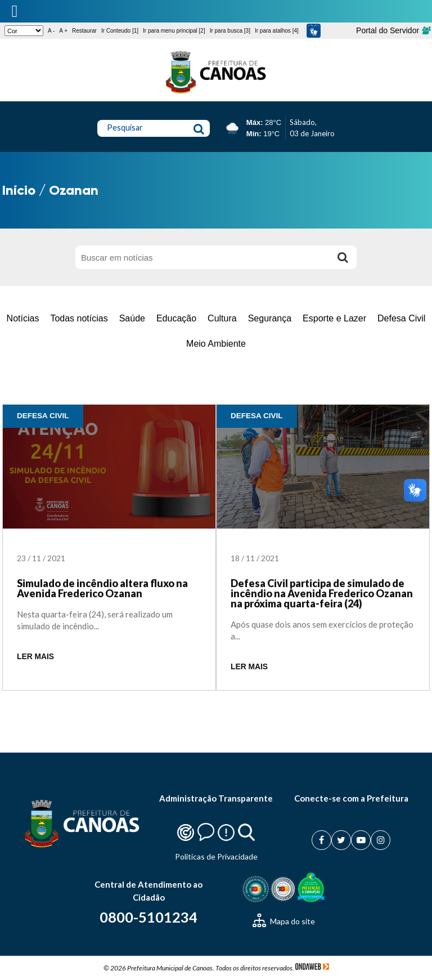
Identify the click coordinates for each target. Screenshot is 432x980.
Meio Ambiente (216, 344)
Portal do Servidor (393, 30)
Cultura (222, 318)
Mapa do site (284, 921)
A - (51, 31)
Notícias (23, 318)
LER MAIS (35, 657)
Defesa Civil (401, 318)
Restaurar (84, 31)
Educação (176, 318)
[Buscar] (343, 257)
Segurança (270, 318)
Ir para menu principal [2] (174, 31)
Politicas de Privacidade (216, 856)
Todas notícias (79, 318)
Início (19, 190)
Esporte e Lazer (334, 318)
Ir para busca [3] (230, 31)
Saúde (132, 318)
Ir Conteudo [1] (120, 31)
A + (63, 31)
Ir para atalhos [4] (277, 31)
